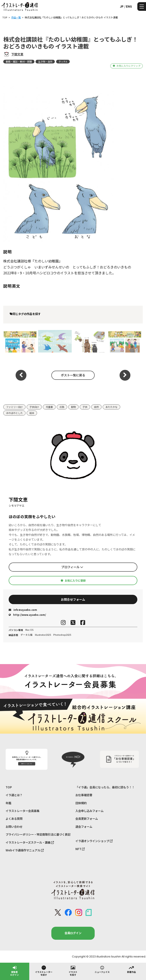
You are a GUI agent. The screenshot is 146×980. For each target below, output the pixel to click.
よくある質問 (14, 819)
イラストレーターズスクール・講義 (30, 842)
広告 (62, 407)
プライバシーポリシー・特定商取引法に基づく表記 (38, 834)
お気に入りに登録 (73, 581)
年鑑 (8, 803)
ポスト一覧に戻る (73, 375)
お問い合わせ (14, 827)
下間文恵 (17, 54)
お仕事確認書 (84, 795)
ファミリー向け (14, 407)
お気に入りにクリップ (126, 66)
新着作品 (131, 969)
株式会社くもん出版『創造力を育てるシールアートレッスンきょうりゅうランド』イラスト (55, 341)
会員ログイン (73, 933)
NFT (80, 849)
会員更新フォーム (87, 819)
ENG (129, 6)
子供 (85, 407)
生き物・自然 (45, 61)
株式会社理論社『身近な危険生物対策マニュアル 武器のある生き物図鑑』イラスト (90, 341)
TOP (9, 787)
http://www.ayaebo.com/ (27, 615)
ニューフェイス (102, 969)
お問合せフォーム (73, 599)
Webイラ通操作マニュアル (25, 850)
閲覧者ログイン (15, 971)
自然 (96, 407)
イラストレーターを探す (44, 971)
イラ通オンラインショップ (94, 841)
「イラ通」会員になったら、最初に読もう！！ (105, 787)
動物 (73, 407)
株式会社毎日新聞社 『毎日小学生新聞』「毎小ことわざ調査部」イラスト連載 (19, 341)
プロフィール (72, 567)
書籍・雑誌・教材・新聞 (19, 61)
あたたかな (111, 407)
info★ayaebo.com (23, 610)
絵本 (32, 413)
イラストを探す (73, 971)
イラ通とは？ (14, 795)
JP (122, 6)
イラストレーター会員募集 (23, 811)
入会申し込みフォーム (89, 811)
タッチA (63, 61)
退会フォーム (84, 827)
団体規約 (81, 803)
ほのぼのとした (14, 413)
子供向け (34, 407)
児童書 (49, 407)
